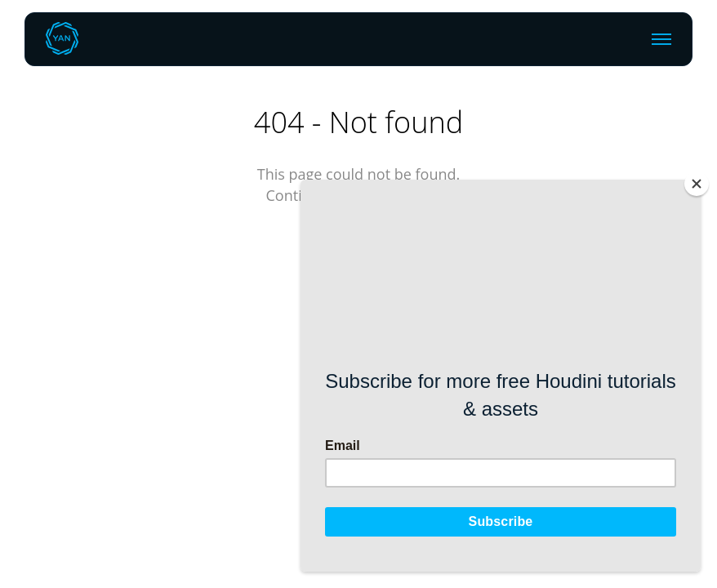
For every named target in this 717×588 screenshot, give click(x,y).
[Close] (697, 184)
